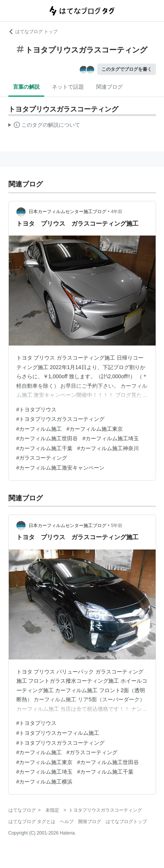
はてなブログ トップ (33, 32)
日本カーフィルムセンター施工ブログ (68, 212)
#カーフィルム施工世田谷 (47, 438)
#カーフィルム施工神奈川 (108, 448)
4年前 (117, 212)
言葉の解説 (26, 87)
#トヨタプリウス (37, 409)
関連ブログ (109, 87)
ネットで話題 (68, 87)
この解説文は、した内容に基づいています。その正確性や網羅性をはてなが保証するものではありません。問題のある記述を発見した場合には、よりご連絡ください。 (44, 126)
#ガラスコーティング (42, 458)
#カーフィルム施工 (39, 429)
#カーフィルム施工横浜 (45, 782)
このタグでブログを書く (127, 69)
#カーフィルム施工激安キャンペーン (61, 468)
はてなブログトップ (126, 822)
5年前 (117, 526)
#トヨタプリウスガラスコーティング (61, 419)
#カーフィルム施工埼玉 (111, 438)
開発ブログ (90, 822)
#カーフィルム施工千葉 (45, 448)
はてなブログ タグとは (32, 822)
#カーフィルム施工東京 (95, 429)
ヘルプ (67, 822)
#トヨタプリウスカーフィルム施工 (58, 733)
